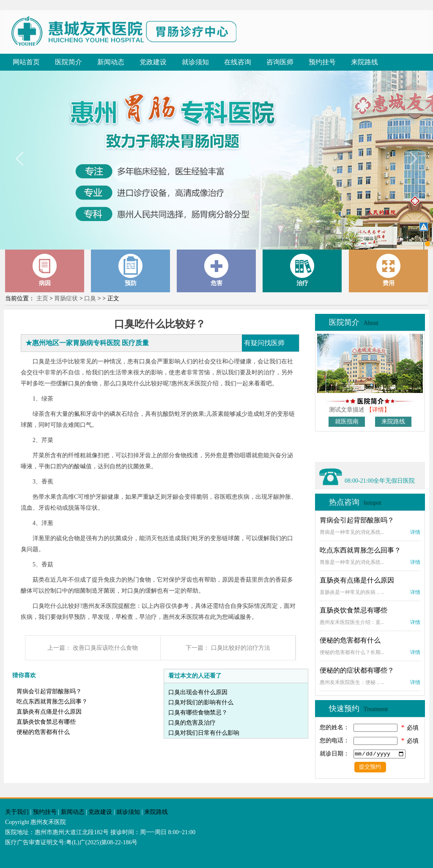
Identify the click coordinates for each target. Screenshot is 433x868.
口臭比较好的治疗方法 (241, 648)
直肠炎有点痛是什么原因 (49, 712)
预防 (131, 270)
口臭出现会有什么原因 (198, 692)
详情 (415, 532)
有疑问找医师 (264, 343)
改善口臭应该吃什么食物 (105, 648)
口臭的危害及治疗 (192, 723)
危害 (216, 270)
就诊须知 (195, 62)
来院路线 (364, 62)
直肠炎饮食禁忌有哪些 (46, 722)
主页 (42, 298)
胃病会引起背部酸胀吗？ (49, 691)
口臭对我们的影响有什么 (201, 702)
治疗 (302, 270)
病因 (45, 270)
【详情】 (378, 410)
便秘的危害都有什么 (43, 732)
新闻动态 (111, 62)
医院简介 (69, 62)
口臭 (90, 298)
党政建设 (153, 62)
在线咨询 (238, 62)
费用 (389, 270)
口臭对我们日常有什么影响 (204, 733)
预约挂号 (322, 62)
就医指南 (347, 422)
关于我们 (17, 812)
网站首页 (26, 62)
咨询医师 (280, 62)
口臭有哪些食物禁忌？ (198, 713)
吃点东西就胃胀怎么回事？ (52, 702)
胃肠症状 (66, 298)
